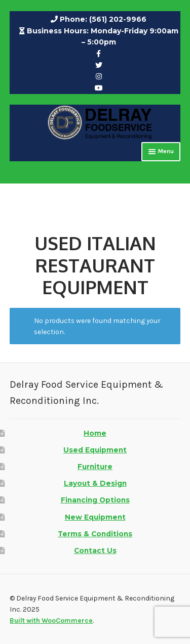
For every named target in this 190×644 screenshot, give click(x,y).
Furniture (95, 467)
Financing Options (95, 500)
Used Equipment (95, 450)
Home (95, 433)
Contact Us (95, 550)
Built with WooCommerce (51, 620)
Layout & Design (95, 483)
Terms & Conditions (95, 534)
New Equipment (95, 517)
